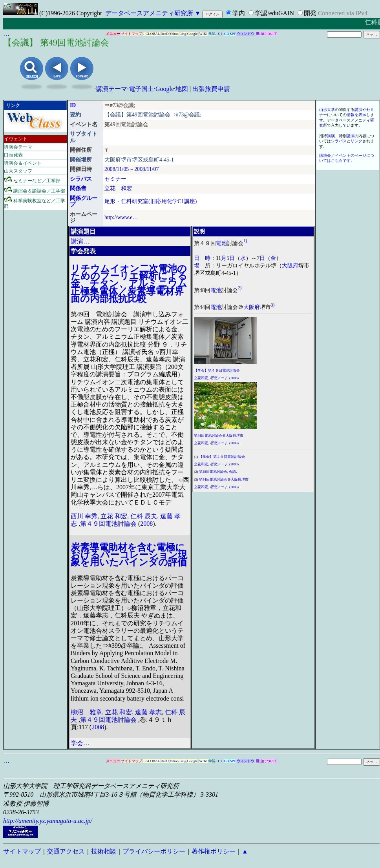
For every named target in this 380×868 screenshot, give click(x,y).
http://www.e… (121, 217)
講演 (358, 110)
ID (73, 105)
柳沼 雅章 (86, 712)
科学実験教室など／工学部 (35, 202)
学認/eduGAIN (274, 13)
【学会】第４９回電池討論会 (217, 370)
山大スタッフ (18, 171)
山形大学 (327, 110)
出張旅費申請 (211, 89)
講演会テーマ (18, 147)
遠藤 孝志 (148, 712)
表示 (362, 115)
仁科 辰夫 (144, 516)
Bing (183, 34)
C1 (220, 34)
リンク (356, 141)
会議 (232, 472)
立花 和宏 (118, 188)
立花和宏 (201, 378)
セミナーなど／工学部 (32, 180)
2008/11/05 (117, 169)
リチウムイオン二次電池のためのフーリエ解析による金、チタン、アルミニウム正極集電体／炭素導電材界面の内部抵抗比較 (129, 284)
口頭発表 (13, 155)
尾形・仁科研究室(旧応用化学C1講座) (151, 201)
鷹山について (267, 34)
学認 (212, 34)
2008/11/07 (146, 169)
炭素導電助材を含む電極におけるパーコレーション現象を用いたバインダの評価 (129, 555)
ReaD (165, 34)
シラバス (81, 179)
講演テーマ (111, 89)
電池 (221, 243)
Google (193, 34)
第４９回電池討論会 (108, 524)
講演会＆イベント (23, 163)
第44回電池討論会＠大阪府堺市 (219, 436)
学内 (239, 13)
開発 (310, 13)
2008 (146, 524)
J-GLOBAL (151, 34)
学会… (80, 743)
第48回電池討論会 (213, 472)
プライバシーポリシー (154, 851)
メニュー (113, 34)
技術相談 (104, 851)
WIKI (204, 34)
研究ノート (219, 378)
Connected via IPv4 (343, 13)
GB (227, 34)
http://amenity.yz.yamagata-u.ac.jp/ (48, 821)
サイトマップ (132, 34)
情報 (351, 115)
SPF (233, 34)
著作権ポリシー (214, 851)
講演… (80, 241)
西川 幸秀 (84, 516)
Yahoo (174, 34)
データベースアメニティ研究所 (149, 13)
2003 (234, 443)
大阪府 (290, 266)
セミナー (115, 179)
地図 (182, 89)
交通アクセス (66, 851)
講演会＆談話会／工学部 (35, 190)
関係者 (78, 188)
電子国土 (141, 89)
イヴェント (16, 139)
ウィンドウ (246, 34)
